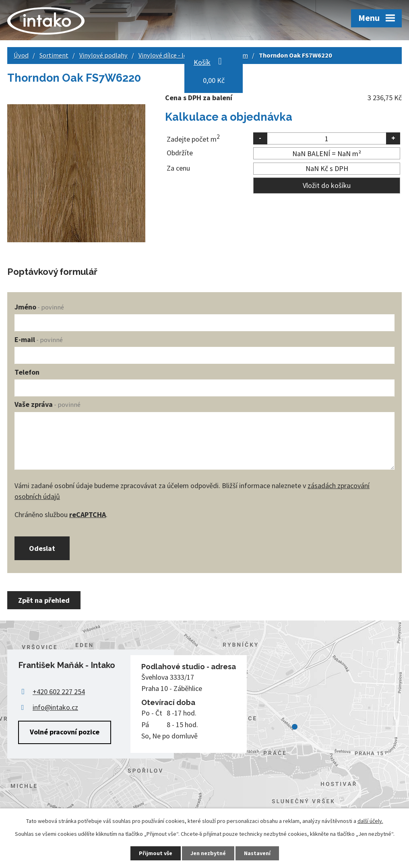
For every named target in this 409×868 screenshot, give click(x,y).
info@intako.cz (55, 707)
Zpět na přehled (44, 600)
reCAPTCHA (88, 514)
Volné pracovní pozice (65, 732)
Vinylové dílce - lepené (170, 55)
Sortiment (54, 55)
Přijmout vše (156, 853)
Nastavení (257, 853)
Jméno (39, 307)
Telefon (27, 372)
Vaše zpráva (48, 404)
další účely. (370, 821)
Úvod (21, 55)
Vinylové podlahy (103, 55)
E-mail (39, 339)
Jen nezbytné (208, 853)
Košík (202, 62)
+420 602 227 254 (59, 692)
